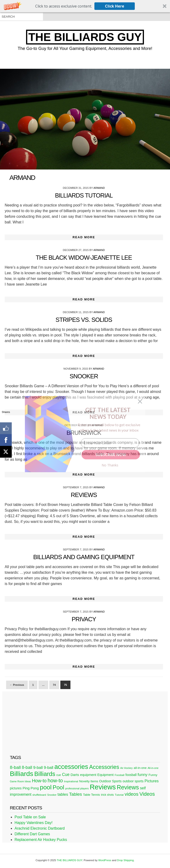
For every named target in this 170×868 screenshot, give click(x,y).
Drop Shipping (126, 860)
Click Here (115, 6)
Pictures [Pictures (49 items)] (152, 781)
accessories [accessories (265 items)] (71, 767)
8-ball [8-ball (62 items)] (27, 767)
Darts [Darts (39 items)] (75, 775)
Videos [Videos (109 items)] (147, 794)
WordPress (105, 860)
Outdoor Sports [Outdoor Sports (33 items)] (110, 781)
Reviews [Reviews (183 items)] (128, 787)
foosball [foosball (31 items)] (131, 775)
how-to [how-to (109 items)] (55, 781)
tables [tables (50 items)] (63, 794)
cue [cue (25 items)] (59, 775)
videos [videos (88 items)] (132, 794)
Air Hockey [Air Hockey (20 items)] (126, 768)
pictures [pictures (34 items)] (16, 788)
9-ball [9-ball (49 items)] (38, 768)
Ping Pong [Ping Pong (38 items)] (31, 788)
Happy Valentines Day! (34, 823)
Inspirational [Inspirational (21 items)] (71, 781)
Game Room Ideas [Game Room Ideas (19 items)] (20, 781)
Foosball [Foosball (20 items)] (119, 775)
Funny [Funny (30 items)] (153, 775)
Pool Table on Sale (30, 817)
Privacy (84, 619)
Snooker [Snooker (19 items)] (52, 795)
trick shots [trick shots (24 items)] (107, 795)
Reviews (84, 495)
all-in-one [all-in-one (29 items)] (140, 768)
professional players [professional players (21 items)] (77, 788)
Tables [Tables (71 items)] (75, 794)
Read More (84, 237)
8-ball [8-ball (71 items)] (15, 767)
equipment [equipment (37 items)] (88, 775)
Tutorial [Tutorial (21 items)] (119, 795)
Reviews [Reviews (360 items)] (103, 787)
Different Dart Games (32, 834)
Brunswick (84, 433)
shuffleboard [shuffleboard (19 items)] (39, 795)
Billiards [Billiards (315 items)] (22, 774)
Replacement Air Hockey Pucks (41, 840)
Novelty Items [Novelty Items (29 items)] (89, 781)
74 (54, 685)
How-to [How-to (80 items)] (39, 781)
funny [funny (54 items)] (143, 775)
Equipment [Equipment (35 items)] (106, 775)
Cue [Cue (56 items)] (66, 775)
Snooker (84, 376)
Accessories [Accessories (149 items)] (104, 767)
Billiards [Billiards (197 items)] (45, 774)
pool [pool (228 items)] (46, 787)
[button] (85, 6)
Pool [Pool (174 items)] (58, 787)
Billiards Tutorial (84, 195)
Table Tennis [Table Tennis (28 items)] (91, 795)
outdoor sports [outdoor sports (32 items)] (133, 781)
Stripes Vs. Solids (84, 320)
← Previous (17, 685)
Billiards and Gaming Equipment (84, 557)
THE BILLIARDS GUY (85, 37)
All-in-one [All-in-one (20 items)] (153, 768)
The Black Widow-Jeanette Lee (84, 258)
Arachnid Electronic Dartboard (40, 828)
